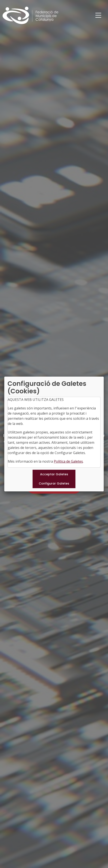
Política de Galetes (68, 461)
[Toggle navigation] (98, 15)
